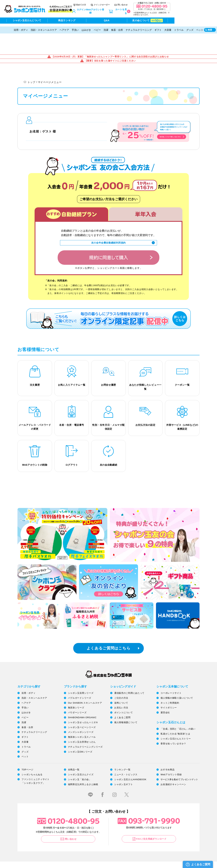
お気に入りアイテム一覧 (72, 363)
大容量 (168, 28)
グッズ (190, 28)
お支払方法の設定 (145, 404)
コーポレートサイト (171, 673)
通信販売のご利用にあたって (129, 673)
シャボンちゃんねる (32, 755)
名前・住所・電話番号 (72, 404)
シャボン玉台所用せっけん (82, 722)
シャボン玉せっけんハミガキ (83, 703)
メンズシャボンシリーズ (81, 713)
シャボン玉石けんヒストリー (176, 719)
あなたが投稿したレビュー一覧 (145, 365)
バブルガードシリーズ (80, 678)
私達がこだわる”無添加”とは (175, 714)
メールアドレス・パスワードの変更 (35, 406)
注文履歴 (35, 363)
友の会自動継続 (109, 445)
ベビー (97, 28)
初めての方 (109, 7)
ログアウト (72, 445)
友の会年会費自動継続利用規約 (108, 220)
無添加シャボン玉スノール (82, 717)
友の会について (177, 21)
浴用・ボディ (21, 28)
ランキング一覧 (122, 750)
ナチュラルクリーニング (139, 28)
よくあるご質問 (122, 698)
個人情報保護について (126, 703)
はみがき (86, 28)
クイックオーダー (130, 7)
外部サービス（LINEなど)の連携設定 (182, 406)
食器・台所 (117, 28)
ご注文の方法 (121, 678)
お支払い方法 (121, 688)
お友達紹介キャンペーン (173, 765)
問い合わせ (151, 7)
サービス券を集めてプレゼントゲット (179, 760)
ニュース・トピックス (126, 755)
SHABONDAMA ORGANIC (82, 698)
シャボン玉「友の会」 (80, 760)
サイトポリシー (169, 688)
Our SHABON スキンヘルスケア (85, 683)
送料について (121, 683)
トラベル (179, 28)
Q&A (131, 21)
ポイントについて (124, 693)
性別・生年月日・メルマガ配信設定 (108, 406)
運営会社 (165, 693)
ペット (200, 28)
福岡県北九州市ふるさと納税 (83, 765)
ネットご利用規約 (170, 683)
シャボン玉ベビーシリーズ (82, 708)
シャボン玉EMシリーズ (80, 732)
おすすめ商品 (167, 750)
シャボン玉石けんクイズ (81, 755)
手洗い (75, 28)
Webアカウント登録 (171, 755)
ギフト (158, 28)
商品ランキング (86, 21)
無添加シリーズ (76, 688)
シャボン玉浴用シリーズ (81, 673)
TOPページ (27, 750)
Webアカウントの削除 (35, 445)
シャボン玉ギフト (124, 765)
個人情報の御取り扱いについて (177, 678)
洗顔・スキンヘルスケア (44, 28)
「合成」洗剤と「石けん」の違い (178, 709)
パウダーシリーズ (77, 693)
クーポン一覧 (182, 363)
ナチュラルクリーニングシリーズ (85, 727)
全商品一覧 (74, 750)
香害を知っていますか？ (173, 724)
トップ (32, 59)
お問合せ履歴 (108, 363)
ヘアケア (64, 28)
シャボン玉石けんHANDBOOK (130, 760)
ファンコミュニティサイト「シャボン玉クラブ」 (35, 761)
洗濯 (106, 28)
